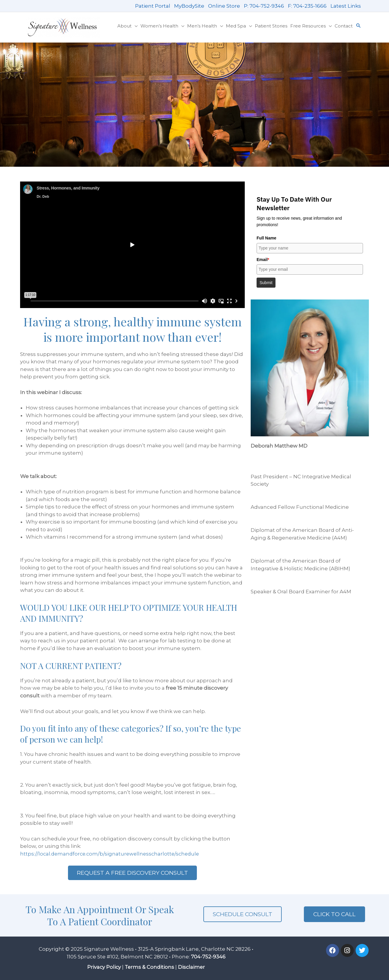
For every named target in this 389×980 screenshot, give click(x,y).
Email (263, 260)
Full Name (266, 238)
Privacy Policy (103, 967)
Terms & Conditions (150, 967)
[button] (359, 26)
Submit (266, 283)
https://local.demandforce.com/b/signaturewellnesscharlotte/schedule (112, 854)
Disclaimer (192, 967)
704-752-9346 (208, 957)
